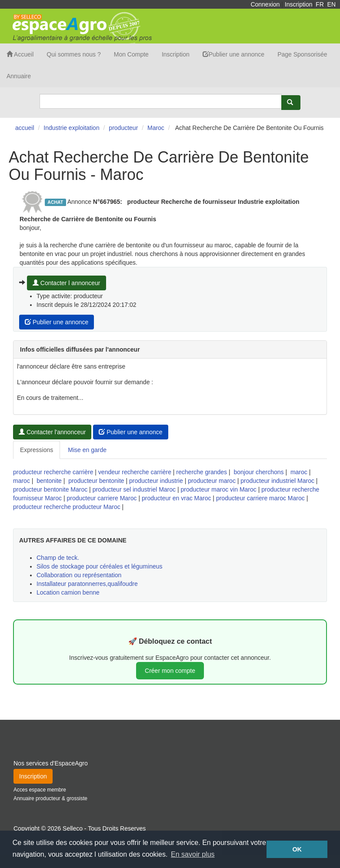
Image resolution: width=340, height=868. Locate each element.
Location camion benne (68, 592)
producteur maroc (212, 481)
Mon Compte (131, 54)
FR (320, 4)
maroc (299, 472)
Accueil (20, 54)
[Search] (161, 101)
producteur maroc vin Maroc (218, 489)
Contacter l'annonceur (52, 432)
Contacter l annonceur (67, 283)
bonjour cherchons (258, 472)
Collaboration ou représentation (79, 575)
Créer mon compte (170, 671)
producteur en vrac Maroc (177, 498)
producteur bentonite (96, 481)
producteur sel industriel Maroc (134, 489)
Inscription (299, 4)
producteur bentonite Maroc (50, 489)
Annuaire (19, 76)
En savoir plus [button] (193, 854)
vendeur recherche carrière (135, 472)
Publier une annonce (233, 54)
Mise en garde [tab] (87, 450)
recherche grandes (202, 472)
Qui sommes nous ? (74, 54)
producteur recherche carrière (53, 472)
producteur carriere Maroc (102, 498)
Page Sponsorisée (302, 54)
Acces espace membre (40, 790)
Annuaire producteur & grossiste (50, 798)
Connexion (265, 4)
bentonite (49, 481)
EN (332, 4)
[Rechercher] (291, 103)
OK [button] (297, 849)
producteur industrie (156, 481)
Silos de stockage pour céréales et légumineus (100, 566)
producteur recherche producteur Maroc (67, 507)
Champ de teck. (58, 558)
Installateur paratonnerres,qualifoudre (87, 584)
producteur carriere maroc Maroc (260, 498)
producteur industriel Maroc (277, 481)
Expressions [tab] (37, 450)
